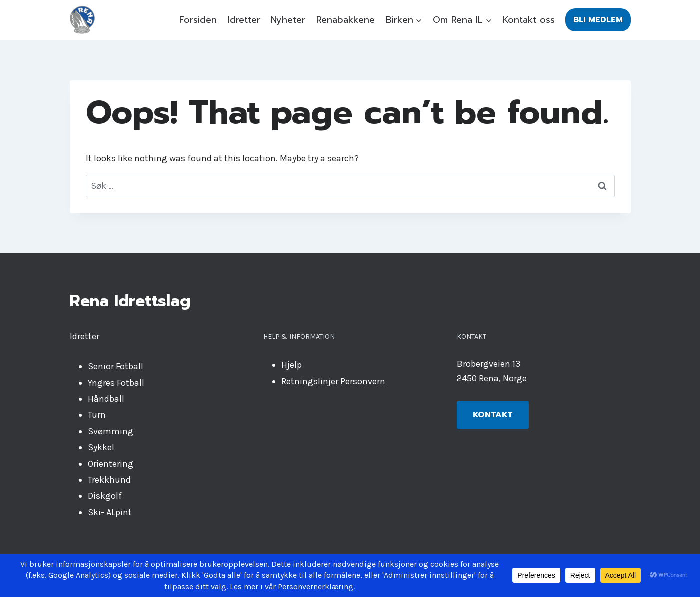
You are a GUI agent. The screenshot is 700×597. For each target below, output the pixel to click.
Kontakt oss (529, 20)
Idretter (244, 20)
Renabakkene (346, 20)
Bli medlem (598, 20)
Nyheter (288, 20)
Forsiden (198, 20)
